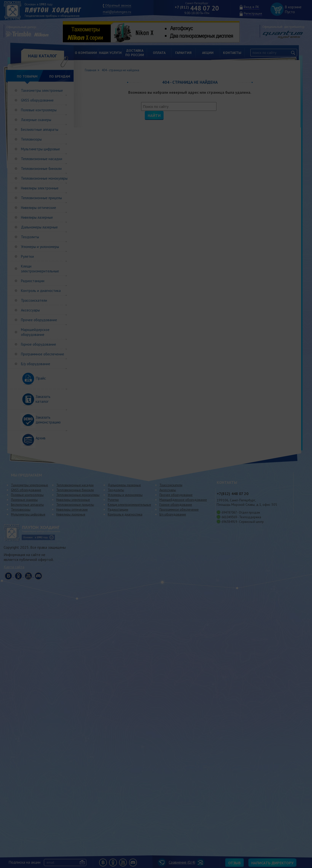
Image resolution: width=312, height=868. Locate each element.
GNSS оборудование (37, 100)
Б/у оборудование (36, 364)
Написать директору (272, 863)
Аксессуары (30, 310)
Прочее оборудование (39, 320)
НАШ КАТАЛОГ (42, 56)
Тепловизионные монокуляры (44, 178)
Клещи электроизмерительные (40, 269)
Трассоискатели (34, 300)
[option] (155, 32)
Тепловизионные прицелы (41, 198)
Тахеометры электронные (42, 90)
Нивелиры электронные (40, 188)
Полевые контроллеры (39, 110)
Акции (208, 53)
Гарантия (183, 53)
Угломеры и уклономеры (40, 247)
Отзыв (234, 863)
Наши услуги (110, 53)
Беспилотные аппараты (40, 129)
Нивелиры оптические (39, 208)
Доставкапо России (135, 53)
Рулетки (27, 256)
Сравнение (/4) (176, 862)
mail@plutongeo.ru (117, 12)
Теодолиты (30, 237)
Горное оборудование (39, 344)
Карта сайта (14, 567)
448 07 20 (197, 8)
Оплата (159, 53)
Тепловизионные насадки (42, 159)
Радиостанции (33, 281)
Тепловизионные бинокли (41, 169)
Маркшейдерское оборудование (35, 332)
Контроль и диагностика (41, 291)
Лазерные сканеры (36, 120)
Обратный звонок (118, 5)
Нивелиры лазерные (37, 217)
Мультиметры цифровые (40, 149)
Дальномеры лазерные (39, 227)
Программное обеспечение (43, 354)
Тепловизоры (31, 139)
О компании (86, 53)
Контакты (232, 53)
